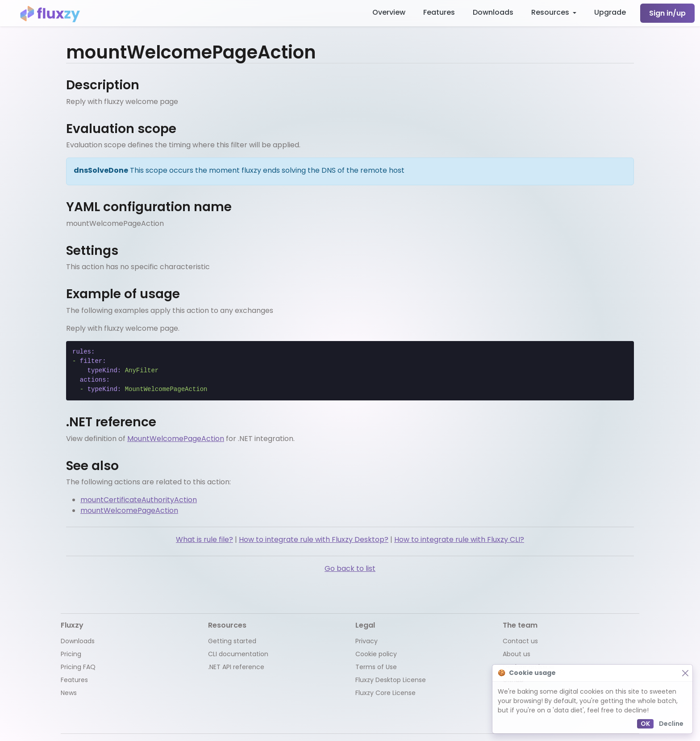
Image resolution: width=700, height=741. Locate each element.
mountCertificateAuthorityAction (139, 500)
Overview (389, 12)
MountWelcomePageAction (176, 439)
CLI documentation (238, 654)
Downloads (493, 12)
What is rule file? (204, 539)
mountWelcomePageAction (129, 510)
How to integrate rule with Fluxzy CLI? (459, 539)
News (69, 693)
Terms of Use (376, 667)
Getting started (232, 641)
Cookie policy (376, 654)
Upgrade (610, 12)
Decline (671, 724)
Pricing (71, 654)
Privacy (367, 641)
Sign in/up (667, 13)
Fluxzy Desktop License (391, 680)
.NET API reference (236, 667)
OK (645, 724)
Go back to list (350, 568)
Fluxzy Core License (385, 693)
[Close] (685, 673)
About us (517, 654)
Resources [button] (551, 12)
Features (439, 12)
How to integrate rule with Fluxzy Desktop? (314, 539)
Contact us (520, 641)
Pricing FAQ (78, 667)
